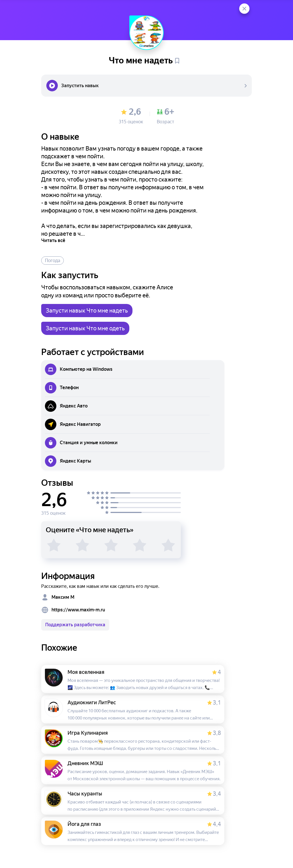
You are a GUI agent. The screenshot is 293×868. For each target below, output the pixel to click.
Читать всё (53, 240)
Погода (53, 261)
